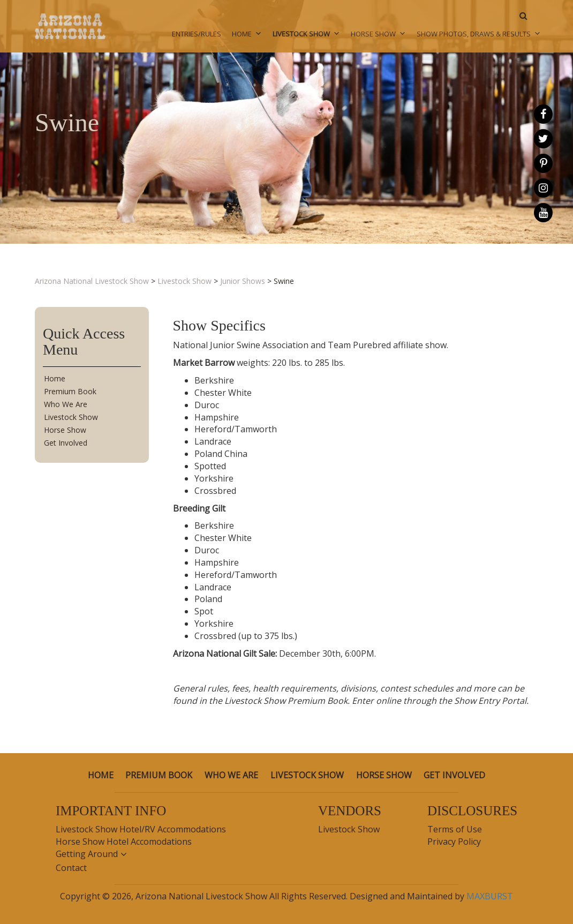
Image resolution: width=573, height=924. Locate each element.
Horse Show (378, 34)
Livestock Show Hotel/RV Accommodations (141, 829)
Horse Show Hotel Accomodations (124, 842)
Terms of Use (455, 829)
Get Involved (66, 443)
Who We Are (66, 404)
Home (247, 34)
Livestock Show (306, 34)
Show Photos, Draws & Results (479, 34)
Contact (71, 868)
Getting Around (87, 854)
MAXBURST (490, 896)
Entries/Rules (197, 34)
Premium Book (70, 391)
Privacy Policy (454, 842)
